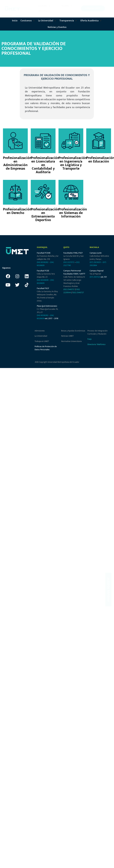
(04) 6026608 (43, 280)
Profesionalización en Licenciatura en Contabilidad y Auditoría (45, 165)
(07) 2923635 (95, 262)
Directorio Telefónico (96, 344)
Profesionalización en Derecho (17, 211)
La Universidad (41, 336)
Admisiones (40, 331)
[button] (44, 6)
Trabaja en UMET (42, 341)
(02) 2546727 (69, 289)
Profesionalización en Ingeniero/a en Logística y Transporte (73, 163)
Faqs (90, 339)
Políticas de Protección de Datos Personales (46, 348)
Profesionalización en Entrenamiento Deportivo (45, 215)
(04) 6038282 (43, 262)
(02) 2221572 (69, 262)
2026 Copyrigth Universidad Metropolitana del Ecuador (57, 362)
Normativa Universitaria (71, 341)
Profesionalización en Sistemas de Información (73, 213)
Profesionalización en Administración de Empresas (17, 163)
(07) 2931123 (95, 277)
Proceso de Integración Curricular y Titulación (97, 332)
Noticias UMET (67, 336)
